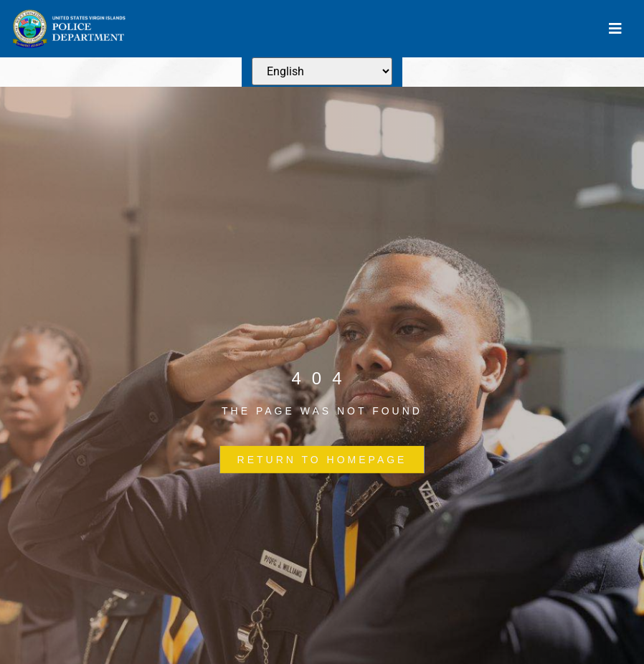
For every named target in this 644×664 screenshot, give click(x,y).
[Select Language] (322, 71)
